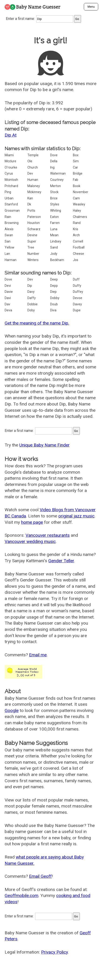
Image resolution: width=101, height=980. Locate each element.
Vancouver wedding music (30, 541)
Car (75, 167)
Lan (7, 254)
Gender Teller (61, 561)
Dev (30, 173)
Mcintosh (11, 180)
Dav (7, 304)
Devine (32, 235)
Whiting (56, 211)
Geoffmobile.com (21, 895)
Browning (12, 223)
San (8, 241)
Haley (77, 211)
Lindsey (56, 241)
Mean (54, 235)
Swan (9, 235)
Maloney (34, 186)
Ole (30, 161)
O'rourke (11, 167)
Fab (76, 180)
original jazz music (76, 516)
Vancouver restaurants (48, 535)
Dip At (11, 135)
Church (33, 167)
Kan (30, 198)
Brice (54, 198)
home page (32, 522)
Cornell (78, 241)
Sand (54, 247)
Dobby (55, 298)
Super (32, 241)
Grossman (12, 211)
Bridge (78, 173)
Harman (11, 260)
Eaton (54, 217)
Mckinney (34, 192)
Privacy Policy (54, 952)
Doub (54, 304)
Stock (54, 192)
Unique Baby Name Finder (44, 445)
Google (12, 710)
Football (79, 247)
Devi (8, 286)
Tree (31, 247)
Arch (76, 235)
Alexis (9, 229)
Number (33, 254)
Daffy (32, 298)
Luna (54, 229)
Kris (76, 229)
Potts (31, 211)
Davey (77, 304)
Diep (53, 292)
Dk (29, 204)
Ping (8, 192)
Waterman (58, 173)
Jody (54, 254)
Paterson (34, 217)
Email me (38, 655)
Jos (76, 260)
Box (76, 155)
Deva (8, 310)
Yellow (10, 247)
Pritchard (11, 186)
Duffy (77, 286)
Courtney (57, 180)
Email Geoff (40, 876)
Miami (9, 155)
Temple (33, 155)
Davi (8, 298)
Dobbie (33, 304)
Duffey (78, 292)
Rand (77, 223)
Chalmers (80, 217)
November (81, 192)
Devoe (78, 298)
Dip (30, 286)
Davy (31, 292)
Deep (54, 279)
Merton (55, 186)
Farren (55, 223)
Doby (31, 310)
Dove (54, 155)
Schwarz (34, 229)
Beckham (57, 260)
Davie (9, 292)
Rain (8, 217)
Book (77, 186)
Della (54, 161)
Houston (34, 223)
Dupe (77, 310)
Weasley (79, 204)
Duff (76, 279)
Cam (76, 198)
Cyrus (9, 173)
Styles (55, 204)
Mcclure (10, 161)
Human (33, 180)
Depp (54, 286)
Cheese (78, 254)
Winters (33, 260)
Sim (76, 161)
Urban (9, 198)
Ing (52, 167)
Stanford (11, 204)
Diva (53, 310)
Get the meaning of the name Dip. (37, 323)
